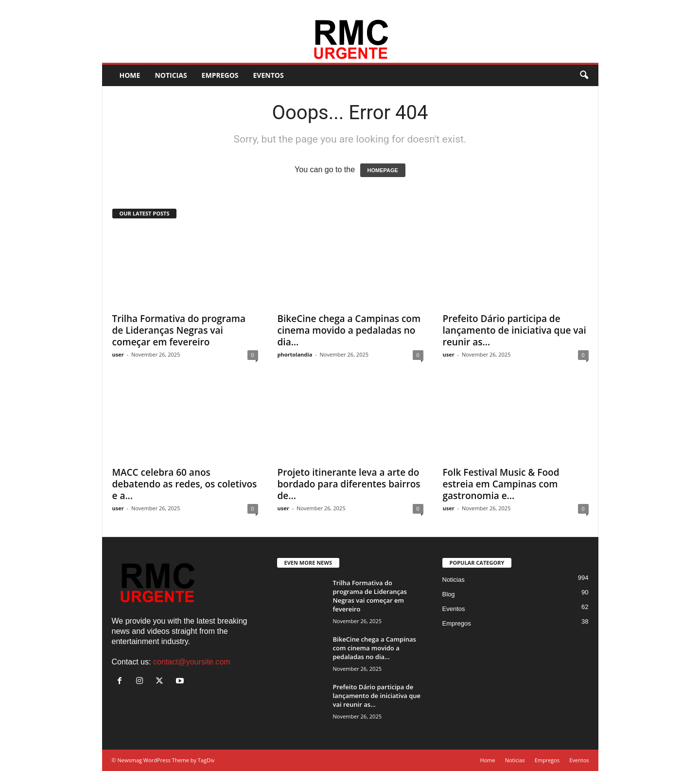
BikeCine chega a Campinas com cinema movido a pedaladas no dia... (349, 330)
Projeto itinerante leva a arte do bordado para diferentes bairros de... (349, 484)
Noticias (243, 7)
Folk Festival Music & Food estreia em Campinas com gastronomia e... (501, 484)
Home (216, 7)
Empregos (276, 7)
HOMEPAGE (383, 170)
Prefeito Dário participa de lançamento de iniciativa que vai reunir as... (515, 330)
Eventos (308, 7)
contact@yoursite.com (192, 662)
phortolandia (295, 354)
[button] (584, 75)
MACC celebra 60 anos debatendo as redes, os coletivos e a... (185, 484)
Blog (449, 594)
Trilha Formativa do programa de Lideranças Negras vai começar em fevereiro (179, 330)
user (118, 354)
